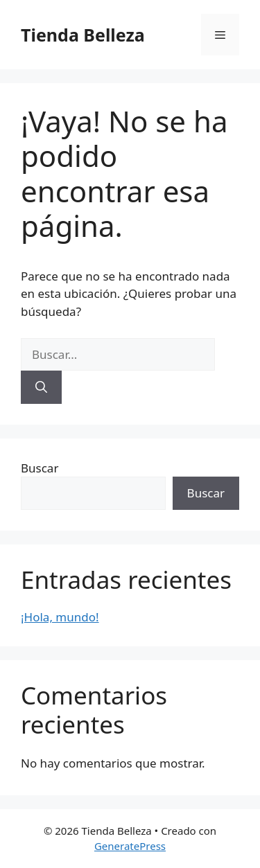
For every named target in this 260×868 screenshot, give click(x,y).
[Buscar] (41, 387)
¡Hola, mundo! (60, 617)
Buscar (40, 468)
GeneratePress (130, 846)
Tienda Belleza (83, 35)
